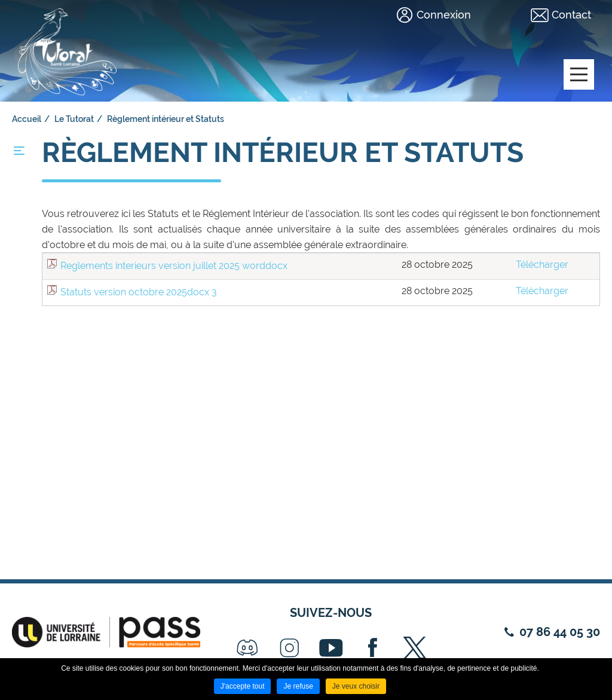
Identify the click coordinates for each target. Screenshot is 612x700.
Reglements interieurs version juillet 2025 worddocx (174, 266)
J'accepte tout (243, 686)
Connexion (444, 15)
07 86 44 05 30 (560, 632)
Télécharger (542, 265)
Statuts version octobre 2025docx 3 (139, 292)
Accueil (27, 119)
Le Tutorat (74, 119)
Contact (571, 15)
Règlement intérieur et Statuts (166, 119)
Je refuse (298, 686)
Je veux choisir (356, 686)
